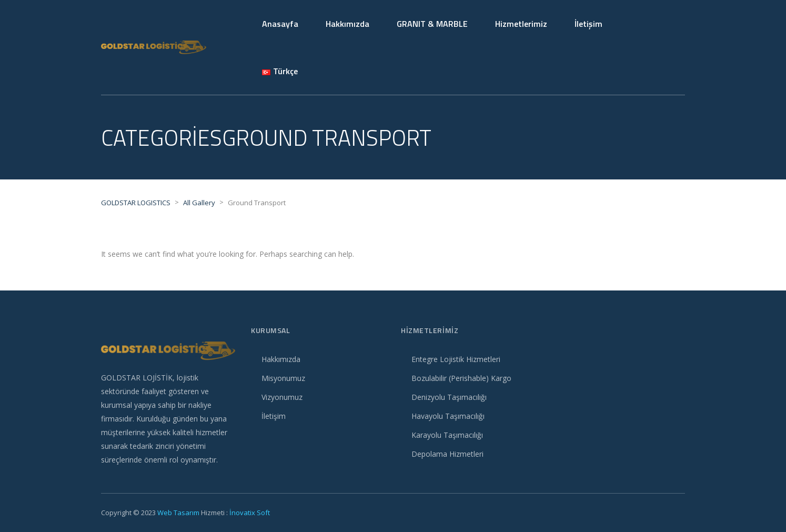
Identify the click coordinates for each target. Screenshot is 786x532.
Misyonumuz (283, 378)
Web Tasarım (178, 513)
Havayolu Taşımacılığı (448, 416)
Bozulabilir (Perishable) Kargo (461, 378)
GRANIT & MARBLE (432, 24)
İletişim (588, 24)
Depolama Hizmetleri (447, 454)
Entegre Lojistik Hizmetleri (456, 359)
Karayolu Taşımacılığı (447, 435)
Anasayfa (280, 24)
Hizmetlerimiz (521, 24)
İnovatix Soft (250, 513)
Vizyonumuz (282, 397)
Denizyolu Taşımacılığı (449, 397)
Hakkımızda (347, 24)
